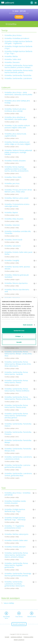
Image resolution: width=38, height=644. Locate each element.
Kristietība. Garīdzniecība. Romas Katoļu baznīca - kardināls (16, 373)
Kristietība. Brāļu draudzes (14, 219)
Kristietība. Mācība (11, 56)
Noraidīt (19, 342)
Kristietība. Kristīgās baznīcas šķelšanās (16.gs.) (18, 47)
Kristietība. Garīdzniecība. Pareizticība (18, 75)
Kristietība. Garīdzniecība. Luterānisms (18, 78)
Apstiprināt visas (19, 331)
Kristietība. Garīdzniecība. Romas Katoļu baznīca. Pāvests (16, 381)
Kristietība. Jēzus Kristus (13, 35)
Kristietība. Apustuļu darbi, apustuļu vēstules (17, 268)
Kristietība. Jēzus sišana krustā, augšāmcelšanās (15, 135)
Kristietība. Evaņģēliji (12, 260)
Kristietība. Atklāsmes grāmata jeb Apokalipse (17, 276)
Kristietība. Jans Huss (12, 183)
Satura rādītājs (9, 603)
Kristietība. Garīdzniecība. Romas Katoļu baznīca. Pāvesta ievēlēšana (17, 390)
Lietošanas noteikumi (16, 637)
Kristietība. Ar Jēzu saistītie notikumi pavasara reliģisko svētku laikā (17, 127)
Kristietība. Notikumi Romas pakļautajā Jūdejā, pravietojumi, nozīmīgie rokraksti (18, 152)
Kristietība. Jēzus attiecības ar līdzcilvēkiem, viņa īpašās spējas (16, 118)
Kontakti (7, 637)
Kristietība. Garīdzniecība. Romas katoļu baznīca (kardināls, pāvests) (19, 71)
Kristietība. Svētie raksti (13, 59)
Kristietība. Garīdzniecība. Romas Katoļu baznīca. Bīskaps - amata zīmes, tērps (18, 354)
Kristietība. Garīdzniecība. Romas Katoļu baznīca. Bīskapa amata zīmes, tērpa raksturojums (18, 364)
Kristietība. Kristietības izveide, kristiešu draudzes (15, 502)
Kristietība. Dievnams (12, 62)
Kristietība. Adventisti (12, 225)
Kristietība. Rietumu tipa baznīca (16, 283)
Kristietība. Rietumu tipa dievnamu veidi (17, 291)
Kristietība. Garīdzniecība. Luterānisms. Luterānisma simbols (18, 458)
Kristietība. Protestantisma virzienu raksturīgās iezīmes (17, 205)
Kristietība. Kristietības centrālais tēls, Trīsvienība (18, 232)
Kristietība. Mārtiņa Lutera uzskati (17, 198)
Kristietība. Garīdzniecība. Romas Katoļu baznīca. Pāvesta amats (16, 406)
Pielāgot (19, 336)
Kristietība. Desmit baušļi (13, 240)
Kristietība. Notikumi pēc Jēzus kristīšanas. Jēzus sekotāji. (15, 110)
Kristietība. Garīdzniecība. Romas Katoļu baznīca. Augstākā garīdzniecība (16, 565)
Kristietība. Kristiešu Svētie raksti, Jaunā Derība (18, 253)
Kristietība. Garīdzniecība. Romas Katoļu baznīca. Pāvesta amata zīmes (18, 398)
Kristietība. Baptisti (11, 212)
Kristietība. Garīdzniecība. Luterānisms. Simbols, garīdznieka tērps (18, 474)
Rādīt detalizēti (28, 325)
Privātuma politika (28, 637)
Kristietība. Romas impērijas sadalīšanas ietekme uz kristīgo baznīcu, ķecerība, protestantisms (17, 169)
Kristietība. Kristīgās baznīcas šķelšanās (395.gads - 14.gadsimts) (18, 42)
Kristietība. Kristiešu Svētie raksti (16, 540)
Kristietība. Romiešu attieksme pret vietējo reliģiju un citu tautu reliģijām (17, 143)
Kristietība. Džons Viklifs (13, 177)
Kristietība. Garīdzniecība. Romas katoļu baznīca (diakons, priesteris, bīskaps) (19, 66)
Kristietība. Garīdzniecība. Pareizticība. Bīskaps (18, 441)
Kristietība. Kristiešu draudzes (15, 161)
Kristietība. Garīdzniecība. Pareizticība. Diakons (18, 425)
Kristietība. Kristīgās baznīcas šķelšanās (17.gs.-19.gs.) (18, 52)
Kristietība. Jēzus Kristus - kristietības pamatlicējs (18, 494)
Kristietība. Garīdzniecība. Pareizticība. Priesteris (18, 433)
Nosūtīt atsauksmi (19, 624)
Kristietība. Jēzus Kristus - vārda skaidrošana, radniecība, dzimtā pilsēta (18, 93)
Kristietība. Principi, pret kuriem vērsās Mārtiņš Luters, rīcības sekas (18, 191)
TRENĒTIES (19, 17)
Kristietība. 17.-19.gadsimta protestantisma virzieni (14, 527)
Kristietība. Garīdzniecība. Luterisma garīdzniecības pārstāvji (17, 466)
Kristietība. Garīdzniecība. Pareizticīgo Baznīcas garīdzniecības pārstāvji (18, 574)
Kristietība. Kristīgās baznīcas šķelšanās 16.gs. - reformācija (15, 519)
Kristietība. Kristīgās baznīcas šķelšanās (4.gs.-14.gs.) (15, 510)
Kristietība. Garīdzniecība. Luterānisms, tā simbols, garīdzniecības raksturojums (15, 584)
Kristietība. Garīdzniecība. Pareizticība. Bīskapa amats (18, 450)
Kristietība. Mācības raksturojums (16, 534)
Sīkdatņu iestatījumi (19, 640)
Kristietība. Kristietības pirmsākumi (17, 38)
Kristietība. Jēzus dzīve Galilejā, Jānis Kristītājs (17, 102)
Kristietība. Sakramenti (13, 246)
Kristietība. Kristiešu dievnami (15, 547)
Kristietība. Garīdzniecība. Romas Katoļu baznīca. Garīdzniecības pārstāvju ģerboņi (16, 416)
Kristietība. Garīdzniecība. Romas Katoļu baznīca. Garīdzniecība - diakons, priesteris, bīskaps (16, 555)
